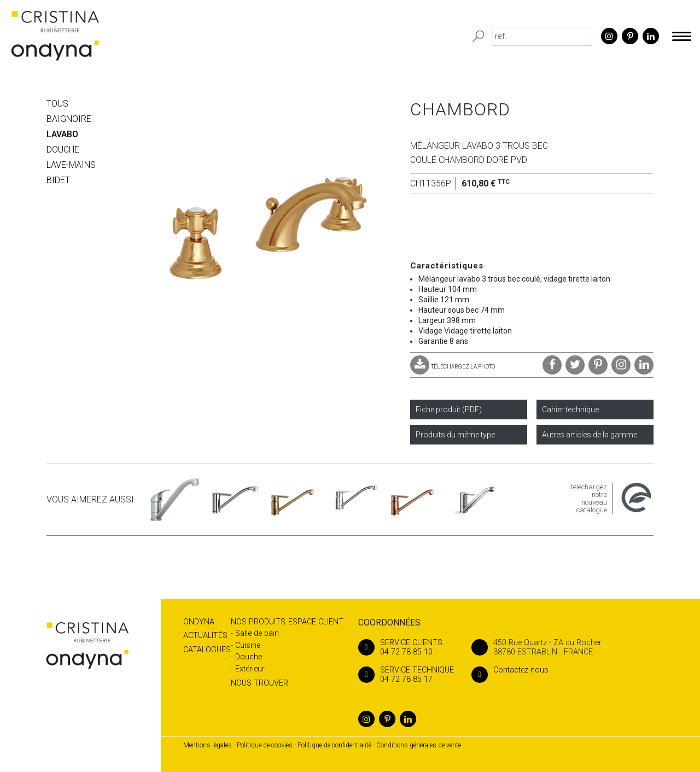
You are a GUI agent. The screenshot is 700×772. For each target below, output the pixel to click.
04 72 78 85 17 (406, 675)
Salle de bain (257, 633)
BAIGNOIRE (69, 119)
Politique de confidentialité (334, 745)
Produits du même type (455, 435)
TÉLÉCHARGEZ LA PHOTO (453, 367)
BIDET (58, 180)
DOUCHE (63, 150)
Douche (249, 657)
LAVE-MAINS (71, 165)
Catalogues (207, 650)
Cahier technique (570, 410)
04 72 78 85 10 (406, 647)
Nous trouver (259, 683)
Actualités (205, 636)
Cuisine (248, 645)
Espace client (316, 622)
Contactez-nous (510, 670)
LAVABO (62, 134)
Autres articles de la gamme (590, 435)
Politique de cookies (265, 745)
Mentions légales (208, 745)
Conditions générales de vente (419, 745)
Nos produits (258, 622)
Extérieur (250, 669)
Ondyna (199, 622)
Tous (57, 104)
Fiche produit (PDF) (449, 410)
